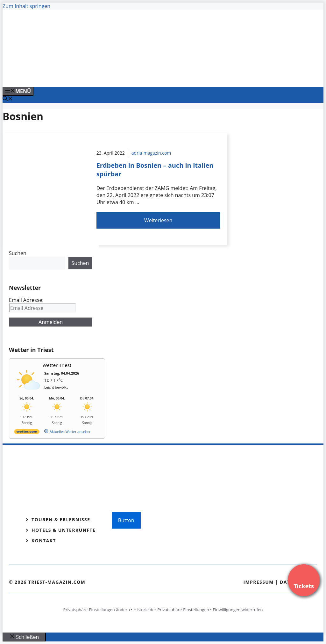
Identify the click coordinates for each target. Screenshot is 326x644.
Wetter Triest (57, 365)
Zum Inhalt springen (26, 6)
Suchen (18, 253)
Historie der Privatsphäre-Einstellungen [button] (171, 610)
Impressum (259, 582)
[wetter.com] (27, 433)
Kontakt (44, 541)
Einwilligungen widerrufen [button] (238, 610)
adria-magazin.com (151, 153)
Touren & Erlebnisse (61, 520)
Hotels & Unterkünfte (64, 530)
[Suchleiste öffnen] (8, 99)
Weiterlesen (158, 220)
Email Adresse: (26, 300)
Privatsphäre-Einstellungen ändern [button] (96, 610)
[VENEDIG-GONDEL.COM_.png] (131, 75)
